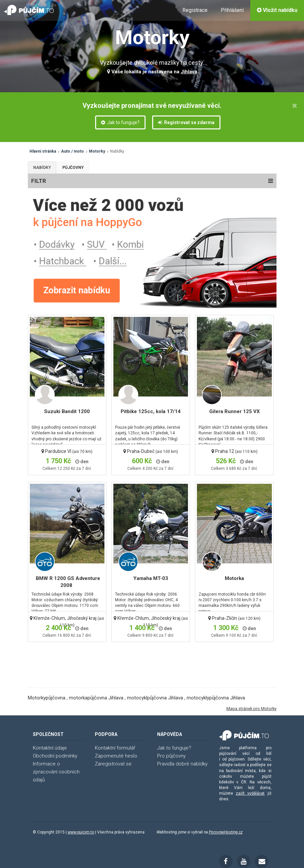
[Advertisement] (151, 657)
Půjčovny (73, 168)
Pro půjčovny (171, 756)
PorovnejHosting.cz (226, 832)
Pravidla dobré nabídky (182, 764)
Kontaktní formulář (115, 748)
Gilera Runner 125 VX (235, 411)
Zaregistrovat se (113, 764)
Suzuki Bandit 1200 (67, 411)
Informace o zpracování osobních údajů (56, 772)
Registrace (195, 10)
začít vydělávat (250, 793)
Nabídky (42, 168)
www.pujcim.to (81, 832)
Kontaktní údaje (50, 748)
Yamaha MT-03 (151, 578)
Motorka (234, 578)
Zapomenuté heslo (116, 756)
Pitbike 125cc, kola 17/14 (151, 411)
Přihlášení (232, 10)
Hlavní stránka (43, 151)
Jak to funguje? (120, 122)
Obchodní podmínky (55, 756)
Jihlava (189, 72)
